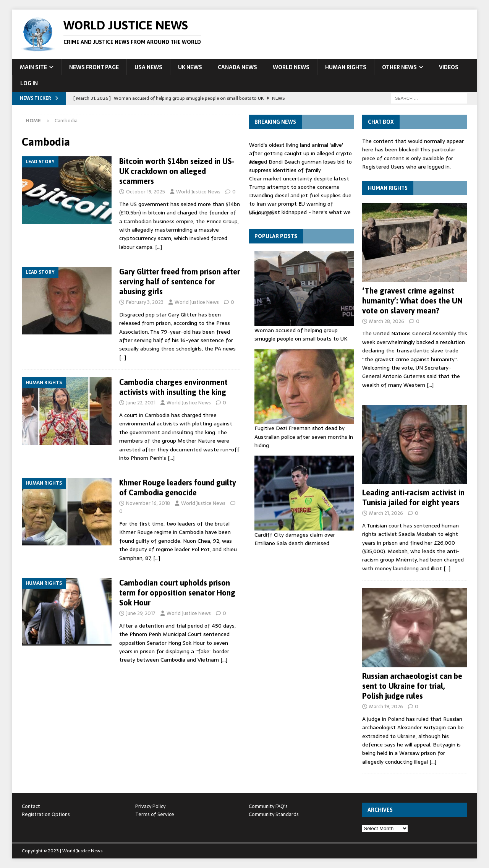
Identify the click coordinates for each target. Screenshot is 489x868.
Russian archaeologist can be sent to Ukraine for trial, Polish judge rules (412, 686)
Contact (31, 806)
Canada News (237, 67)
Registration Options (46, 814)
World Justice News (198, 192)
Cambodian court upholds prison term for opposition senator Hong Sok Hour (177, 593)
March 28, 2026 (387, 321)
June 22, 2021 (141, 403)
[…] (159, 247)
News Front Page (94, 67)
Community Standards (274, 814)
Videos (449, 67)
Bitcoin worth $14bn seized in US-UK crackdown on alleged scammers (177, 171)
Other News (399, 67)
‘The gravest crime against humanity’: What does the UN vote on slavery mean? (412, 301)
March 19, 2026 (386, 707)
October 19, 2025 (146, 192)
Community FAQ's (268, 806)
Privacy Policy (150, 806)
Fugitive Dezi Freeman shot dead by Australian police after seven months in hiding (304, 437)
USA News (148, 67)
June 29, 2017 (141, 613)
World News (291, 67)
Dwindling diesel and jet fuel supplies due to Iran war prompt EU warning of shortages (300, 204)
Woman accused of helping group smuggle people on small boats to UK (301, 334)
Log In (29, 83)
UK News (190, 67)
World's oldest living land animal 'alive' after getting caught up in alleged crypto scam (300, 153)
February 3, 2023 (145, 302)
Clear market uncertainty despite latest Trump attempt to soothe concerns (299, 183)
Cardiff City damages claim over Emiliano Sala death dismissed (295, 539)
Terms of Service (155, 814)
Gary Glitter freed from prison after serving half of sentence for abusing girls (180, 281)
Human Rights (346, 67)
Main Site (33, 67)
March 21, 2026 (386, 513)
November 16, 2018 (148, 503)
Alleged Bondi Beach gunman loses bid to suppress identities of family (300, 166)
